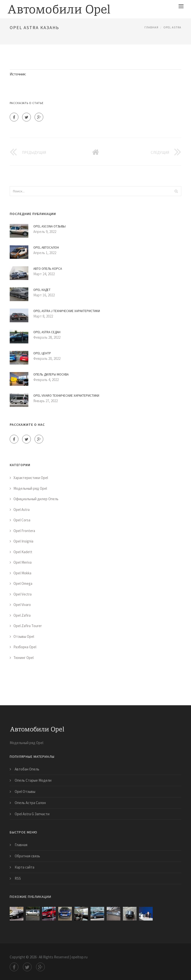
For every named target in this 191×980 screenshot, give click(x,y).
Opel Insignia (23, 541)
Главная (151, 27)
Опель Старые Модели (33, 780)
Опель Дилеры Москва (51, 374)
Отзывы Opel (24, 636)
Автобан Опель (27, 769)
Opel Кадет (42, 290)
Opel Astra (172, 27)
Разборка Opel (25, 647)
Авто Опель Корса (48, 269)
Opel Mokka (22, 573)
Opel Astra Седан (47, 332)
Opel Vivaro (22, 605)
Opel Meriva (23, 562)
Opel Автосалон (46, 247)
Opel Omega (23, 583)
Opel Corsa (22, 520)
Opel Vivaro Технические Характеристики (66, 396)
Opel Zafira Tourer (28, 626)
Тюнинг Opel (24, 658)
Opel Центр (42, 353)
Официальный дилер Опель (36, 499)
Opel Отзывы (25, 791)
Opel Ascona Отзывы (49, 226)
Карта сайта (24, 867)
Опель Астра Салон (30, 803)
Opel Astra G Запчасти (32, 814)
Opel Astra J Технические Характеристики (67, 311)
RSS (18, 878)
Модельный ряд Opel (30, 488)
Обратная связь (27, 856)
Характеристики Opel (31, 478)
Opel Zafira (22, 615)
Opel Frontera (24, 531)
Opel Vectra (23, 594)
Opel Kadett (23, 552)
